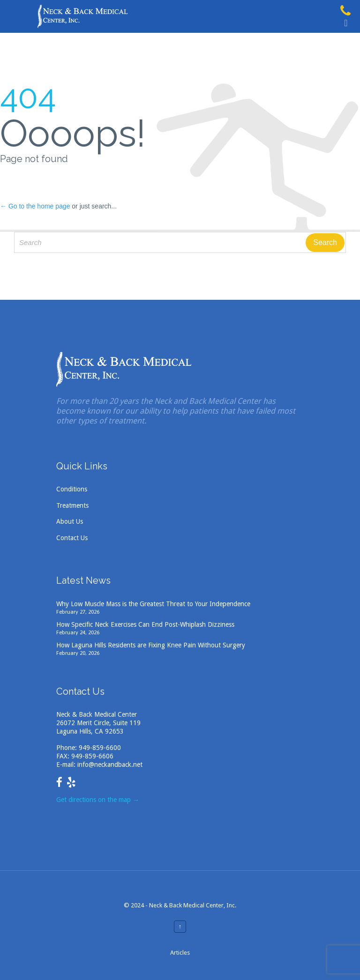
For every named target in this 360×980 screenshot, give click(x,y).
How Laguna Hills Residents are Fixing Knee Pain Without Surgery (151, 645)
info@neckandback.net (110, 765)
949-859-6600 (100, 748)
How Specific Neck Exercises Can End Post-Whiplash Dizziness (145, 624)
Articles (180, 953)
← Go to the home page (35, 206)
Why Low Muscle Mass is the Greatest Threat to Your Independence (153, 604)
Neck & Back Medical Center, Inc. (193, 905)
